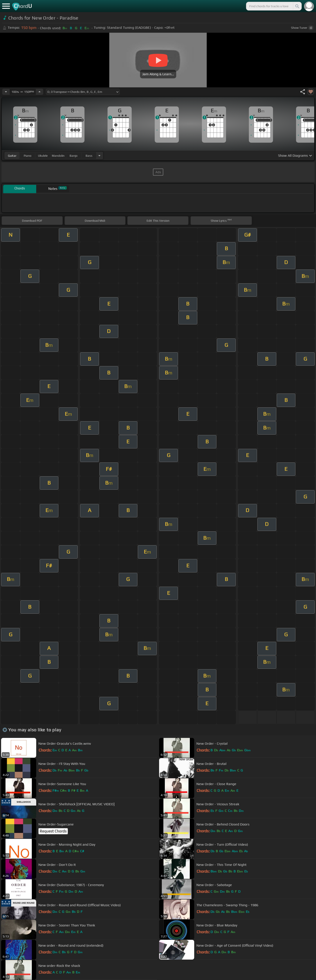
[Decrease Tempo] (6, 92)
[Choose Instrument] (99, 156)
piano (28, 156)
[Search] (297, 6)
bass (89, 156)
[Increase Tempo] (39, 92)
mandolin (58, 156)
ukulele (43, 156)
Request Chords (53, 831)
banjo (74, 156)
